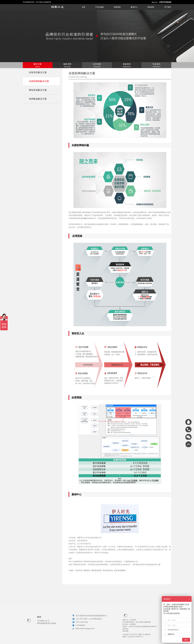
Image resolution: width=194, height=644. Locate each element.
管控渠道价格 (108, 570)
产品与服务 (100, 7)
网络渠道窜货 (97, 570)
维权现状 (117, 7)
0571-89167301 (82, 622)
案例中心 (134, 7)
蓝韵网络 (133, 624)
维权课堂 (151, 7)
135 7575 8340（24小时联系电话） (90, 619)
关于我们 (168, 7)
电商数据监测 (146, 627)
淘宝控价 (125, 629)
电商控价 (154, 627)
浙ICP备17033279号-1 (136, 637)
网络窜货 (87, 570)
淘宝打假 (132, 627)
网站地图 (125, 631)
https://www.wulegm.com (85, 628)
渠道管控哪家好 (120, 570)
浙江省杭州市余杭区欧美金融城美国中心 (91, 616)
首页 (84, 7)
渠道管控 (138, 627)
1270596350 (80, 625)
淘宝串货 (79, 570)
